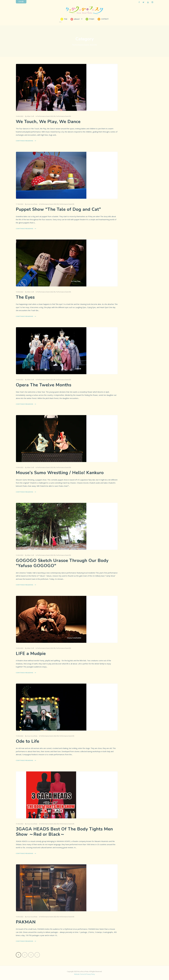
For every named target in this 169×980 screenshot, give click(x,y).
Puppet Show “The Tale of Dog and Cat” (58, 209)
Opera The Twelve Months (44, 385)
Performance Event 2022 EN (46, 116)
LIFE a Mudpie (31, 654)
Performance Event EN (64, 116)
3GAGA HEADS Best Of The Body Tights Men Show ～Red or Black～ (64, 832)
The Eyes (25, 297)
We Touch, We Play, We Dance (48, 122)
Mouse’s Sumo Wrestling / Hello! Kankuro (60, 473)
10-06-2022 (20, 467)
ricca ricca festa (32, 204)
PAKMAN (26, 922)
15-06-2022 (20, 824)
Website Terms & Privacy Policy (84, 974)
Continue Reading (26, 141)
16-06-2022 (20, 116)
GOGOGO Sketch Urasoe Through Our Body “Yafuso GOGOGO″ (62, 563)
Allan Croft (31, 116)
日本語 (21, 1)
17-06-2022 (20, 204)
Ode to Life (28, 741)
